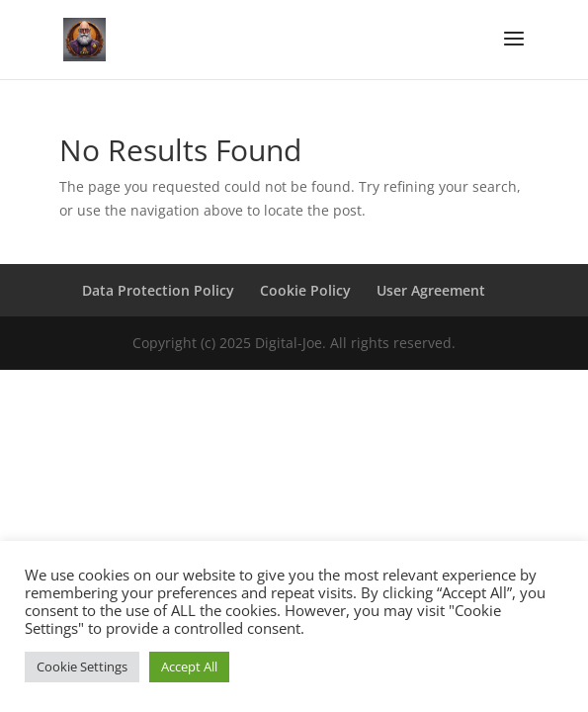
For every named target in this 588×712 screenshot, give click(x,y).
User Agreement (431, 290)
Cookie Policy (305, 290)
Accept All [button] (189, 667)
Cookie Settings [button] (82, 667)
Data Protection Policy (158, 290)
